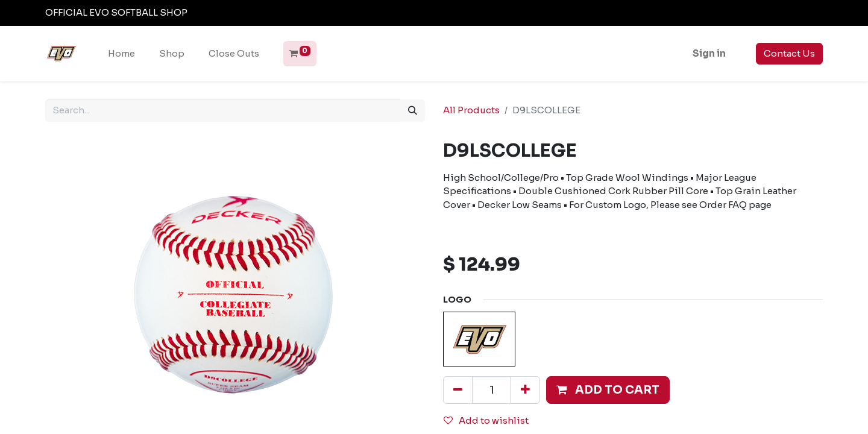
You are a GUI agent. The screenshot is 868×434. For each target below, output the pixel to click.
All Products (471, 110)
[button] (608, 390)
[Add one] (525, 390)
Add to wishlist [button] (486, 420)
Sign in (709, 53)
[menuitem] (121, 54)
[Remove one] (458, 390)
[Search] (413, 111)
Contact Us (789, 53)
